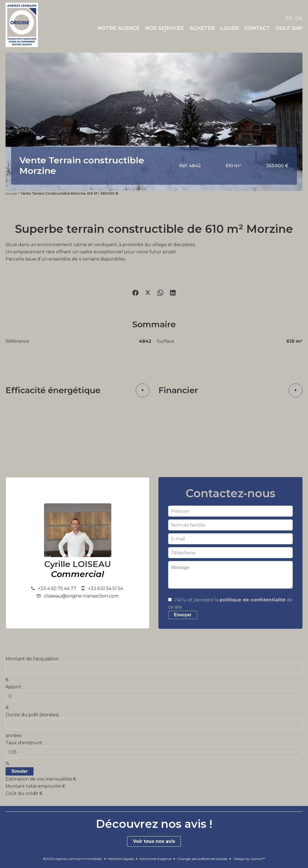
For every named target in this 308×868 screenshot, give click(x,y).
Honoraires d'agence (155, 859)
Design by (249, 859)
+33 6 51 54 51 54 (106, 588)
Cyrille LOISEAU (78, 564)
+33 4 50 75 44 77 (57, 588)
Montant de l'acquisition (32, 659)
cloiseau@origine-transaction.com (81, 596)
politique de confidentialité (253, 600)
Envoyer (183, 615)
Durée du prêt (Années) (32, 715)
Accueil (11, 193)
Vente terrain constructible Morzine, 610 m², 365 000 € (70, 193)
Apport (13, 687)
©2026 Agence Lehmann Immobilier (73, 859)
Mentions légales (121, 859)
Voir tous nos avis (154, 841)
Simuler (20, 771)
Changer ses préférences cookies (202, 859)
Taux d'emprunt (24, 743)
